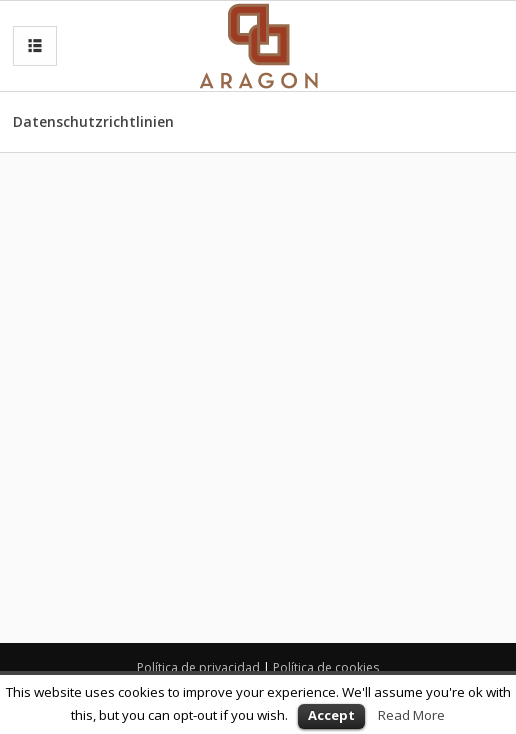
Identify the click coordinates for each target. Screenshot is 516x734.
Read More (411, 715)
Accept (331, 715)
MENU (30, 46)
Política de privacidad (198, 667)
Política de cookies (326, 667)
